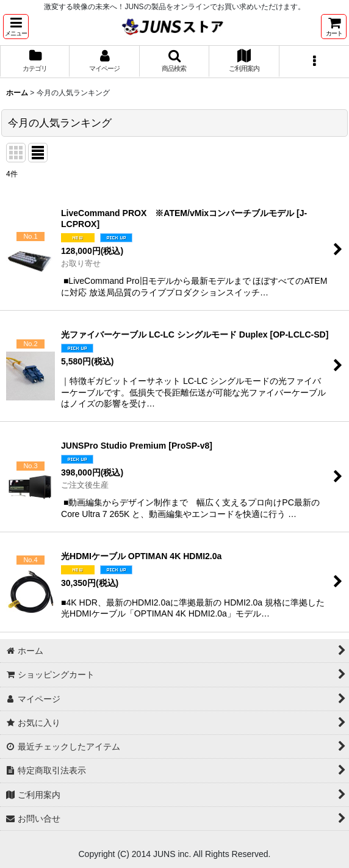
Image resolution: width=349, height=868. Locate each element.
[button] (16, 27)
